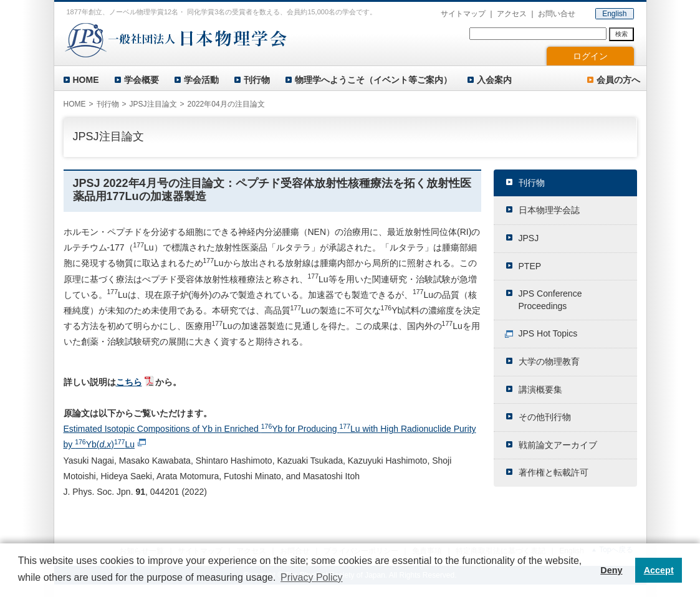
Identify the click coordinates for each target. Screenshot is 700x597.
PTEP (530, 266)
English (614, 14)
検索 (621, 34)
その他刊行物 (545, 417)
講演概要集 (540, 389)
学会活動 (201, 80)
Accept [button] (659, 570)
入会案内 (494, 80)
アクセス (512, 14)
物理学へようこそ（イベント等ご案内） (373, 80)
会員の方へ (618, 80)
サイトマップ (463, 14)
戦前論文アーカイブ (558, 445)
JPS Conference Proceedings (550, 300)
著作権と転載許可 (554, 472)
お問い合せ (557, 14)
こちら (129, 382)
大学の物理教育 (549, 361)
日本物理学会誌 (549, 210)
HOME (86, 80)
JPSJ (529, 238)
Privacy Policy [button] (312, 577)
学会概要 (141, 80)
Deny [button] (611, 570)
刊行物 (257, 80)
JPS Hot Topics (548, 333)
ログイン (590, 56)
